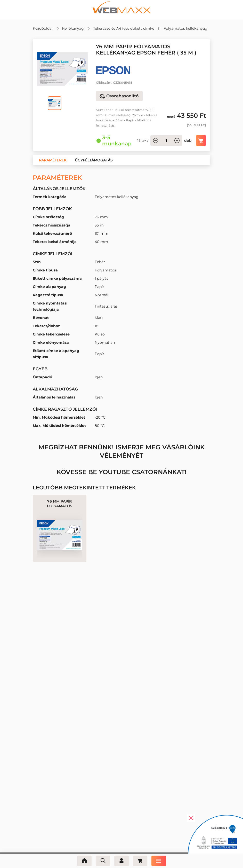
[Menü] (159, 861)
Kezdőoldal (43, 28)
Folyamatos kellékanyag (185, 28)
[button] (53, 160)
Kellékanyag (73, 28)
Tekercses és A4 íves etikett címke (124, 28)
